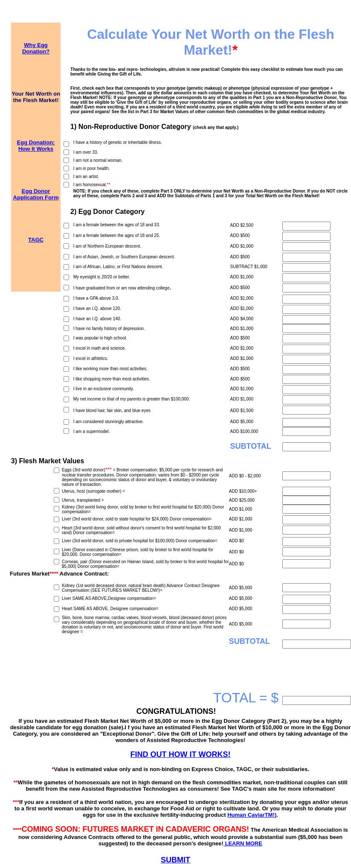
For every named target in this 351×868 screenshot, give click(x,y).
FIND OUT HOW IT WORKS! (181, 754)
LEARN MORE (243, 843)
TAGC (36, 240)
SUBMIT (175, 860)
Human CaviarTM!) (252, 815)
